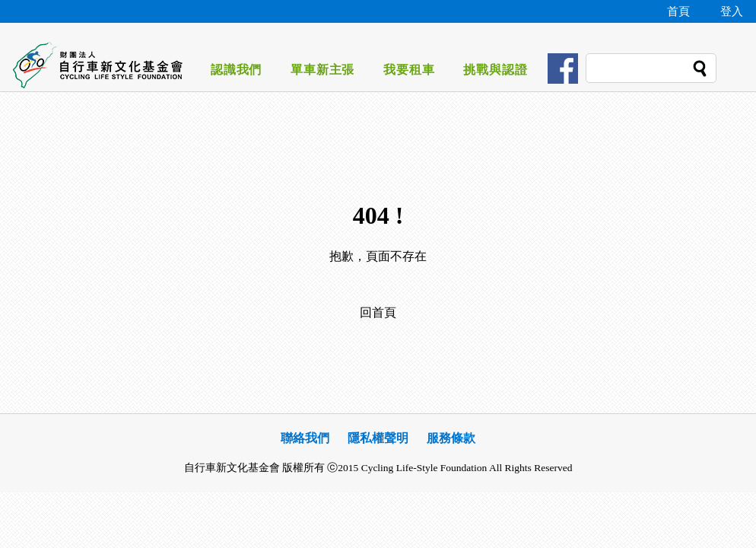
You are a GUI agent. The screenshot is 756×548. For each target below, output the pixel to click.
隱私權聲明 (378, 438)
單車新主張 (322, 70)
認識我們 (236, 70)
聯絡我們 (305, 438)
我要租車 (409, 70)
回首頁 (378, 312)
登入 (732, 11)
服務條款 (451, 438)
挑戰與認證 (495, 70)
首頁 (678, 11)
